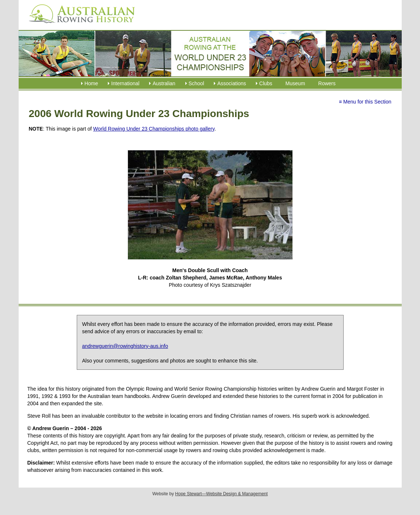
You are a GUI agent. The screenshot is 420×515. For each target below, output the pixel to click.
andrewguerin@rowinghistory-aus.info (125, 346)
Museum (295, 83)
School (196, 83)
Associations (232, 83)
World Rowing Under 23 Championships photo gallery (154, 129)
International (125, 83)
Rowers (327, 83)
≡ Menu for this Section (365, 102)
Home (91, 83)
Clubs (266, 83)
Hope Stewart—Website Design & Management (221, 494)
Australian (164, 83)
